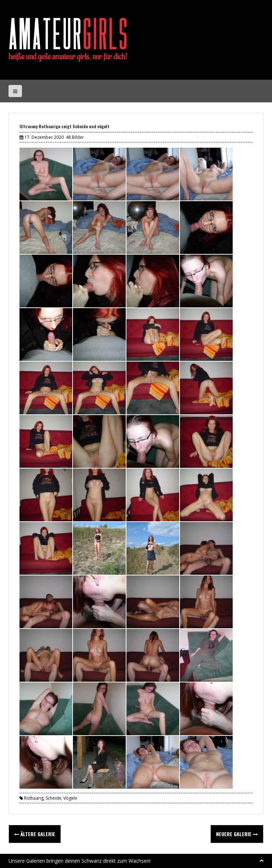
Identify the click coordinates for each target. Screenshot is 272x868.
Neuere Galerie (237, 834)
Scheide (53, 798)
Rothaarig (34, 798)
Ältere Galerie (35, 834)
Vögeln (70, 798)
